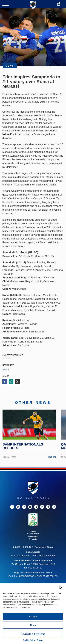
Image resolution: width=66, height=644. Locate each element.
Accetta (33, 616)
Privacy (40, 640)
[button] (61, 587)
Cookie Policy (29, 640)
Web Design (33, 537)
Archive (6, 369)
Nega (33, 625)
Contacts (33, 539)
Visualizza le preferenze (33, 634)
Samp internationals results (23, 446)
